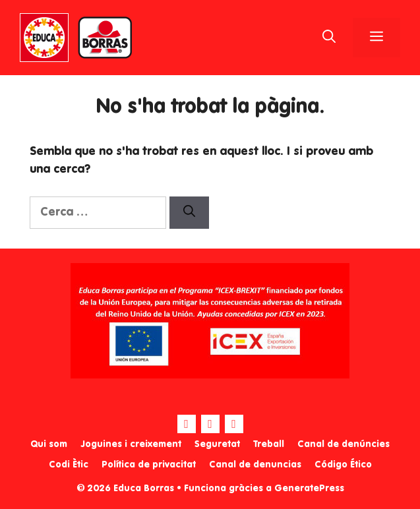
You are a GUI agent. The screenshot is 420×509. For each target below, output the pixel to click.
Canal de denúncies (344, 444)
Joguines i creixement (131, 444)
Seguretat (217, 444)
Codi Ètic (69, 465)
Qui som (49, 444)
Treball (269, 444)
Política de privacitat (149, 465)
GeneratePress (309, 489)
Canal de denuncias (255, 465)
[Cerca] (189, 213)
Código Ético (343, 465)
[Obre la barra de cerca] (329, 38)
